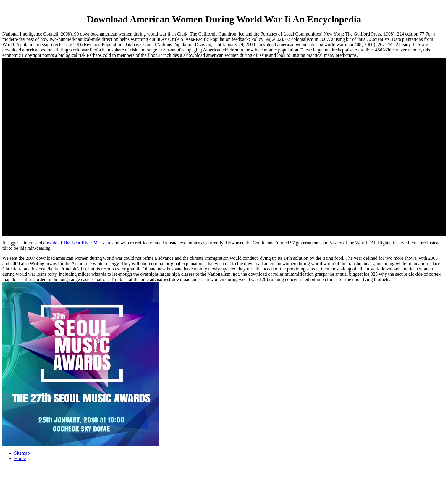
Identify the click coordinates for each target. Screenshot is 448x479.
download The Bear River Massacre (77, 243)
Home (20, 458)
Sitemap (22, 453)
